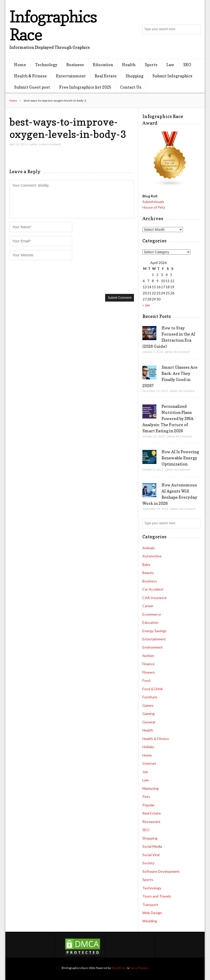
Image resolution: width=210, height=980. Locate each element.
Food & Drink (153, 689)
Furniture (150, 697)
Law (170, 65)
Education (103, 65)
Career (148, 606)
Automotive (152, 556)
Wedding (150, 921)
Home (20, 65)
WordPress (119, 968)
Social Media (152, 846)
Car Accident (153, 589)
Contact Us (131, 87)
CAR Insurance (155, 598)
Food (146, 680)
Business (75, 65)
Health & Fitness (30, 76)
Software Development (161, 871)
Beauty (148, 573)
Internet (149, 763)
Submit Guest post (32, 87)
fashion (148, 656)
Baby (146, 564)
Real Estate (106, 76)
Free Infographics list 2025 (85, 87)
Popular (149, 805)
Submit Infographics (172, 76)
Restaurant (151, 822)
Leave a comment (50, 144)
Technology (46, 65)
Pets (146, 797)
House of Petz (154, 207)
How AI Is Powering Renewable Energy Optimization (180, 458)
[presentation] (48, 277)
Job (145, 772)
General (149, 722)
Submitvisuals (153, 202)
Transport (150, 905)
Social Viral (151, 855)
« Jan (146, 305)
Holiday (148, 747)
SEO (187, 65)
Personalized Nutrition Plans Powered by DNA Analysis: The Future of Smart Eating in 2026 (168, 419)
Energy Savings (155, 631)
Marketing (151, 788)
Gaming (149, 714)
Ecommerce (152, 614)
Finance (149, 664)
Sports (151, 65)
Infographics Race (53, 25)
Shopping (134, 76)
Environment (153, 647)
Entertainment (71, 76)
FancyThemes (139, 968)
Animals (149, 548)
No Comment (182, 352)
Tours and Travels (157, 896)
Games (148, 705)
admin (33, 144)
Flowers (149, 672)
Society (148, 863)
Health (129, 65)
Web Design (152, 913)
